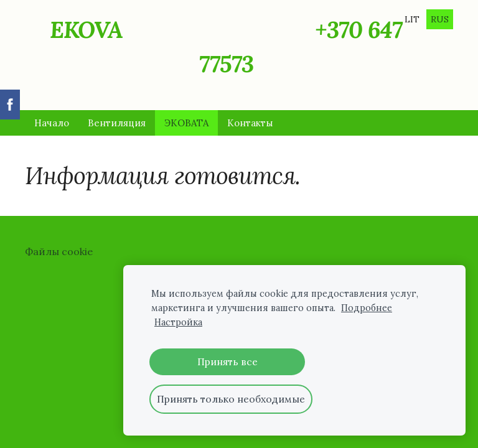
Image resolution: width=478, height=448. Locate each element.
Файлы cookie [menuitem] (59, 251)
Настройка (178, 322)
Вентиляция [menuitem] (117, 123)
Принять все (227, 362)
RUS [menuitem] (440, 19)
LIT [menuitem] (412, 19)
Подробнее (367, 308)
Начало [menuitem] (52, 123)
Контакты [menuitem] (250, 123)
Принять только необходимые (231, 399)
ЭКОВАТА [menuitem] (186, 123)
